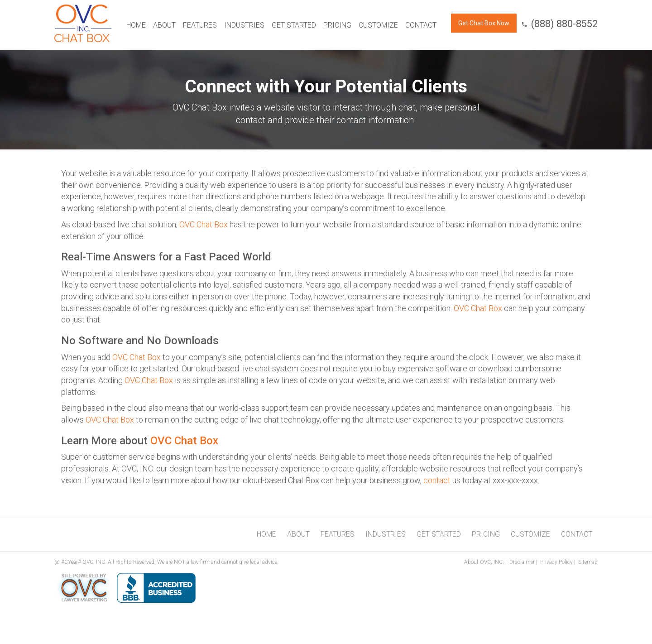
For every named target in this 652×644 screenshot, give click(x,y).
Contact (421, 25)
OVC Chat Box (204, 224)
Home (136, 25)
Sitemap (588, 562)
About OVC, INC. (484, 562)
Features (200, 25)
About (164, 25)
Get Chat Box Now (484, 23)
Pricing (337, 25)
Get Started (294, 25)
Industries (244, 25)
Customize (378, 25)
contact (437, 480)
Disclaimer (522, 562)
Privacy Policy (556, 562)
